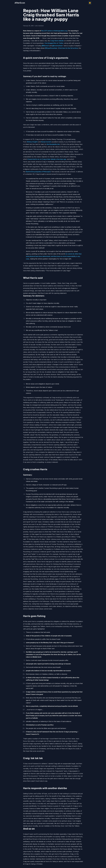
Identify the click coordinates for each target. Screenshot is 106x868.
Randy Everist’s (46, 142)
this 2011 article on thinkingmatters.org (54, 31)
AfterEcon (20, 3)
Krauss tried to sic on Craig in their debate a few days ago (47, 159)
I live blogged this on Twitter (54, 43)
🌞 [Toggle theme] (90, 3)
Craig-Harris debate (57, 41)
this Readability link (53, 144)
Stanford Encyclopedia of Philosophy (38, 172)
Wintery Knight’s (32, 142)
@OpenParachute (51, 48)
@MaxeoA (45, 46)
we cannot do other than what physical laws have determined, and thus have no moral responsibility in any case (54, 256)
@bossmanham (57, 46)
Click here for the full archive (68, 48)
